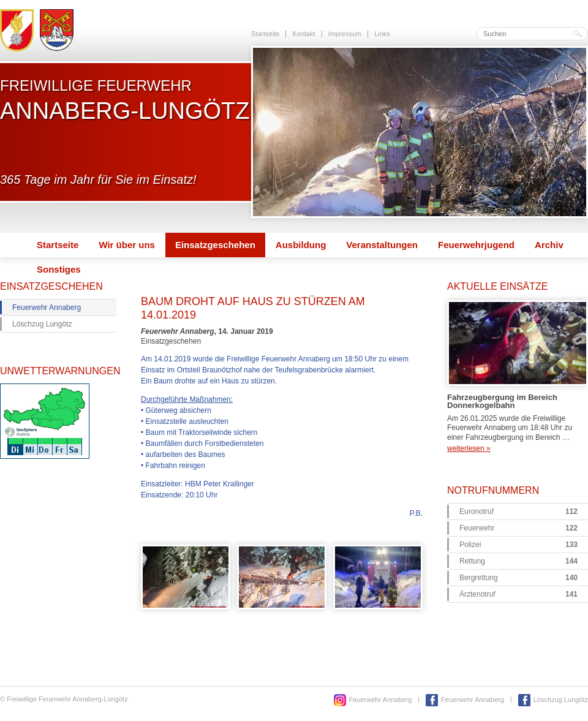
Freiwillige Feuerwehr (125, 100)
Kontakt (303, 34)
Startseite (265, 34)
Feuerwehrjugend (476, 245)
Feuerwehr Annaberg (47, 308)
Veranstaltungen (382, 245)
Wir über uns (127, 245)
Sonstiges (59, 269)
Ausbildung (301, 245)
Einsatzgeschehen (215, 245)
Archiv (549, 245)
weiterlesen (469, 448)
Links (382, 34)
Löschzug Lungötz (42, 324)
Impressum (345, 34)
